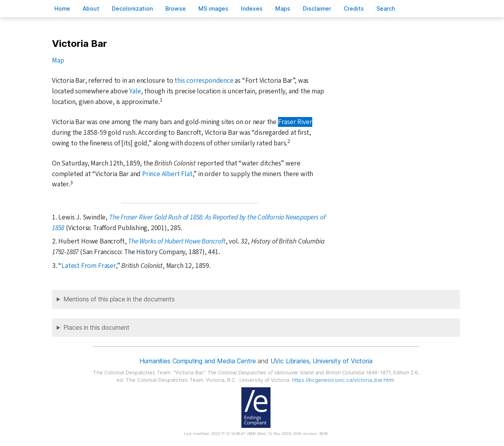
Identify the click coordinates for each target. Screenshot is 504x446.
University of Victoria (342, 361)
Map (58, 60)
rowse (176, 8)
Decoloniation (132, 8)
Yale (135, 91)
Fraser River (295, 122)
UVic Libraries (290, 361)
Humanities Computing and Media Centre (197, 361)
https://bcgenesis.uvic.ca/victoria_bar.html (343, 380)
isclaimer (317, 8)
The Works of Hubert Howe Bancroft (177, 241)
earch (386, 8)
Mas (283, 8)
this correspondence (204, 81)
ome (62, 8)
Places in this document (96, 328)
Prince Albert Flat (167, 174)
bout (91, 8)
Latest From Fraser (89, 266)
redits (354, 8)
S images (213, 8)
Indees (252, 8)
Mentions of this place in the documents (119, 299)
